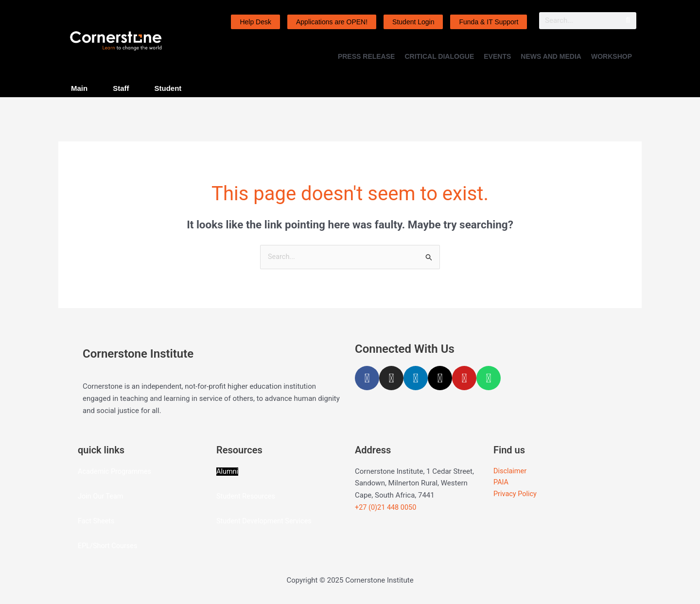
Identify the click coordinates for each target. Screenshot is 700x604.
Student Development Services (266, 521)
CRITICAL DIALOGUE (439, 56)
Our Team (109, 496)
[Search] (628, 21)
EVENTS (497, 56)
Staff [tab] (121, 88)
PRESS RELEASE (366, 56)
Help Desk (255, 22)
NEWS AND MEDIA (551, 56)
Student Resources (247, 496)
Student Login (413, 22)
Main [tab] (79, 88)
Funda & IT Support (489, 22)
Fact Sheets (97, 521)
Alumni (228, 471)
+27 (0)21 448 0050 (387, 508)
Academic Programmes (116, 471)
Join (86, 496)
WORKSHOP (612, 56)
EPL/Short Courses (109, 546)
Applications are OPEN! (332, 22)
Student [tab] (168, 88)
